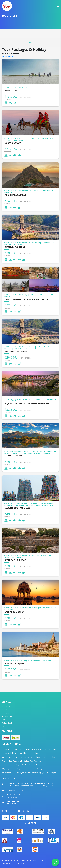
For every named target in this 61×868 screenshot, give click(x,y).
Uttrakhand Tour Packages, (30, 753)
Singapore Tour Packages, (31, 757)
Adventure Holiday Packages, (13, 773)
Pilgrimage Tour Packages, (12, 769)
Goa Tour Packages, (50, 757)
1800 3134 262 (12, 797)
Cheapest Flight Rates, (10, 753)
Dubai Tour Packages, (29, 749)
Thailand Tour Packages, (11, 761)
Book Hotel (6, 707)
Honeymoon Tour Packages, (34, 769)
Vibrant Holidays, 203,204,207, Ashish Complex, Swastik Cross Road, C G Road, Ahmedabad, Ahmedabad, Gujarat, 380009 (31, 785)
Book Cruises (7, 716)
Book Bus (6, 713)
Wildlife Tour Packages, (34, 773)
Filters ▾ (31, 43)
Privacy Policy (20, 863)
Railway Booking (8, 723)
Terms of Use (7, 863)
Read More (7, 56)
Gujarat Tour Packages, (11, 749)
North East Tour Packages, (31, 761)
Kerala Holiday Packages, (32, 765)
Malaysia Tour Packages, (11, 757)
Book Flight (6, 710)
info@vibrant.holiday (15, 790)
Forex (4, 726)
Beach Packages (50, 773)
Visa (3, 720)
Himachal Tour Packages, (12, 765)
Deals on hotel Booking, (47, 749)
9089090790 (11, 804)
